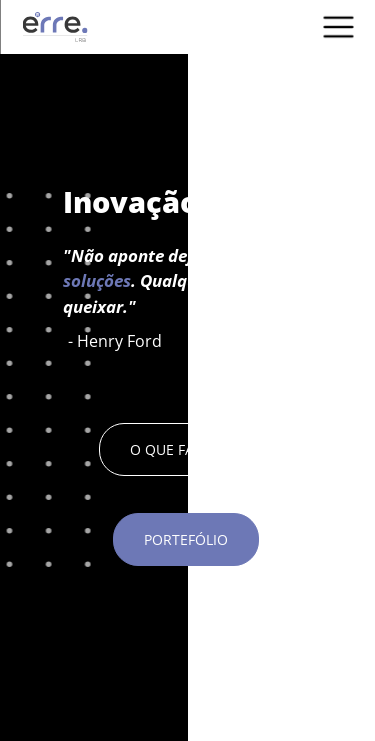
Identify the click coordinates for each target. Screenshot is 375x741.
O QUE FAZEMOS (186, 449)
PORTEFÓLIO (186, 539)
